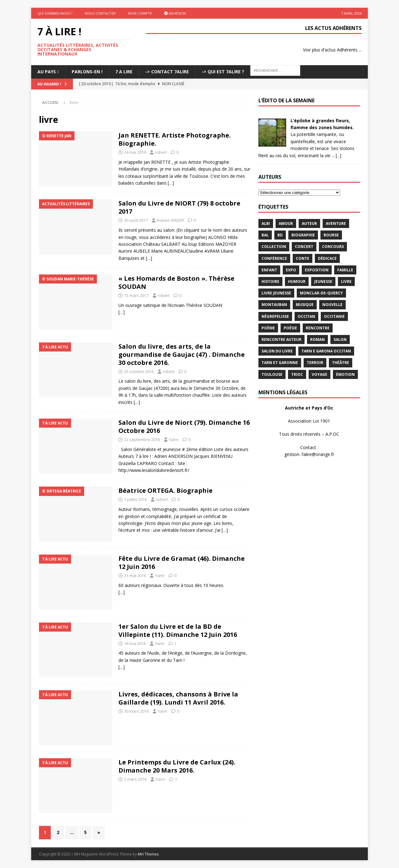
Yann (174, 439)
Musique (305, 305)
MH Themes (148, 854)
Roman (317, 339)
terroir (315, 363)
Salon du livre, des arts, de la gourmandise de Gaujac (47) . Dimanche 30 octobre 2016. (182, 354)
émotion (345, 374)
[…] (171, 183)
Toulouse (272, 374)
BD (280, 235)
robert (161, 152)
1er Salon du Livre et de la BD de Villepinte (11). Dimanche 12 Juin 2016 (178, 630)
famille (345, 270)
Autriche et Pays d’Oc (309, 408)
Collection (274, 247)
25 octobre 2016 (139, 371)
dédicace (327, 258)
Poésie (290, 328)
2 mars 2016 (135, 779)
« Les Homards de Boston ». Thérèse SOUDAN (176, 282)
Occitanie (334, 316)
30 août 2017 (136, 220)
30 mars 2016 (136, 711)
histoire (270, 281)
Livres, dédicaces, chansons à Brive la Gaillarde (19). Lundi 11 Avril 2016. (178, 698)
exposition (317, 270)
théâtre (341, 363)
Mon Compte (140, 13)
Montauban (274, 305)
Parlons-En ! (87, 72)
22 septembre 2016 (142, 439)
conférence (274, 258)
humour (297, 281)
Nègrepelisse (275, 316)
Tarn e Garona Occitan (326, 351)
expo (291, 270)
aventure (336, 223)
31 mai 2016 (135, 575)
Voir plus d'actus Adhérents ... (332, 50)
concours (333, 247)
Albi (266, 223)
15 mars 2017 (136, 295)
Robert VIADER (170, 220)
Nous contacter (100, 13)
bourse (331, 235)
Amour (286, 223)
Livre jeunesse (276, 293)
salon (340, 339)
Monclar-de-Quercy (321, 293)
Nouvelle (332, 305)
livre (346, 281)
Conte (303, 258)
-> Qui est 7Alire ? (223, 72)
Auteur (309, 223)
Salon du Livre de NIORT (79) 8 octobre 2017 (179, 207)
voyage (320, 374)
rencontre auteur (281, 339)
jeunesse (323, 281)
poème (268, 328)
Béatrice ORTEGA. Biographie (166, 490)
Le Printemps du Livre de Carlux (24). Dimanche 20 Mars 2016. (177, 766)
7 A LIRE (124, 72)
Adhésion (175, 13)
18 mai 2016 (135, 643)
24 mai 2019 (135, 152)
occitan (306, 316)
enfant (269, 270)
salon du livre (277, 351)
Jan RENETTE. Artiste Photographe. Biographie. (175, 139)
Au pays (47, 72)
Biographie (303, 235)
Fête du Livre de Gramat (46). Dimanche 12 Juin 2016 (182, 563)
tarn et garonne (280, 363)
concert (304, 247)
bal (265, 235)
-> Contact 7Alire (167, 72)
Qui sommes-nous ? (55, 13)
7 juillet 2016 (135, 499)
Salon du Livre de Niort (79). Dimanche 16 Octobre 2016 (184, 427)
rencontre (318, 328)
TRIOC (297, 374)
